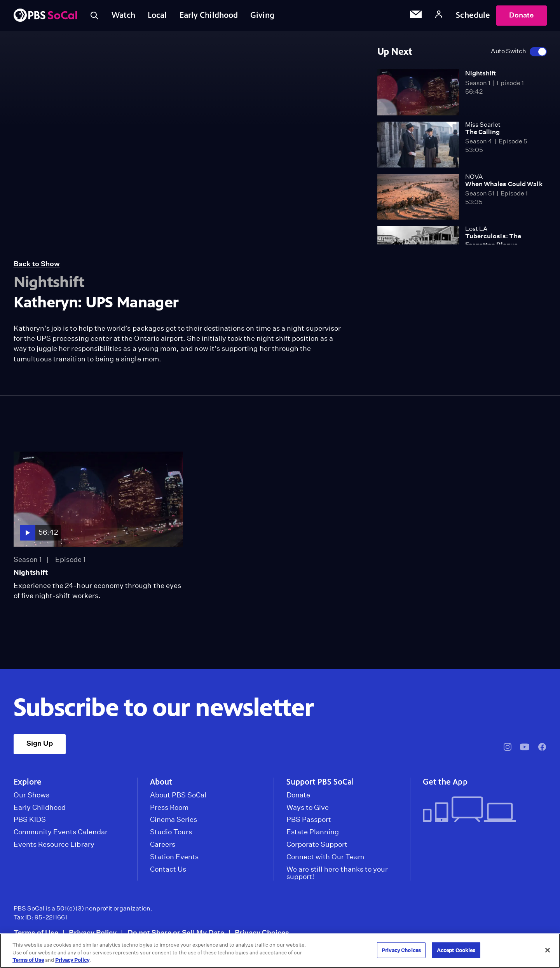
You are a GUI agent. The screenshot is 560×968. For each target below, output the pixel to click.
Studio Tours (171, 832)
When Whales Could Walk (504, 184)
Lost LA (476, 229)
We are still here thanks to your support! (337, 873)
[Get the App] (482, 810)
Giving (262, 15)
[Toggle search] (94, 16)
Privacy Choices (262, 932)
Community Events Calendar (61, 832)
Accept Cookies (456, 950)
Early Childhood (209, 15)
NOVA (474, 177)
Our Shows (32, 795)
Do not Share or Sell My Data (176, 932)
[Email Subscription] (416, 16)
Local (157, 15)
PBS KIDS (30, 820)
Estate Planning (313, 832)
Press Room (169, 808)
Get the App (445, 782)
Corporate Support (317, 844)
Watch (124, 15)
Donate (521, 15)
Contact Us (168, 869)
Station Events (174, 857)
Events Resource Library (54, 844)
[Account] (439, 15)
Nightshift (481, 73)
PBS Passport (309, 820)
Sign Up (40, 743)
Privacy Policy (93, 932)
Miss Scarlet (483, 125)
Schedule (473, 15)
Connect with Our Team (325, 857)
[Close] (548, 950)
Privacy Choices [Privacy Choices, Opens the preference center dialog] (401, 950)
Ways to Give (308, 808)
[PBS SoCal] (45, 16)
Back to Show (37, 264)
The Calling (483, 132)
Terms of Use (36, 932)
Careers (163, 844)
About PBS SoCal (178, 795)
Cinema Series (174, 820)
